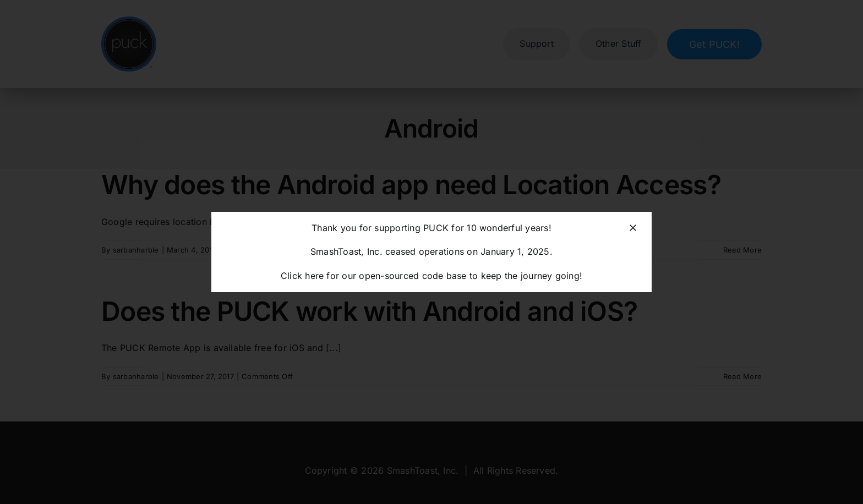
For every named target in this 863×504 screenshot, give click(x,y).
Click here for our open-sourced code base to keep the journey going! (431, 276)
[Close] (633, 228)
